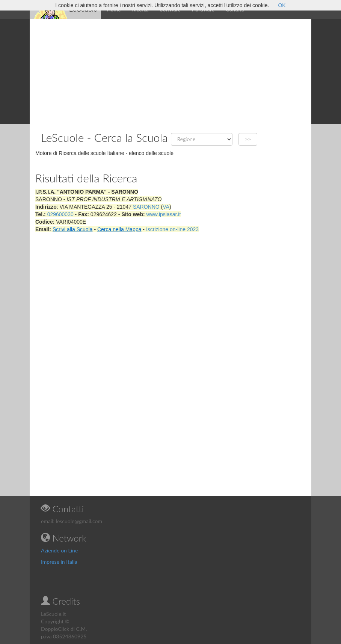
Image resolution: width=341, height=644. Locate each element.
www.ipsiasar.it (164, 214)
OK (282, 5)
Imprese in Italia (59, 562)
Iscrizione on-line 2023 (172, 229)
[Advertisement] (170, 71)
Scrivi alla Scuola (73, 229)
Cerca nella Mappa (119, 229)
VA (166, 207)
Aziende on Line (59, 550)
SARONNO (146, 207)
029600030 (60, 214)
